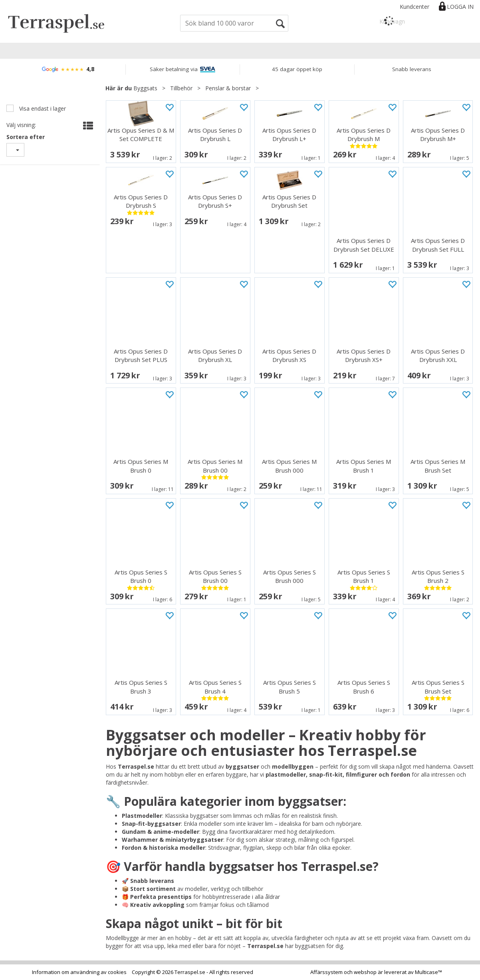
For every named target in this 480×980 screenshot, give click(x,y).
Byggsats (145, 88)
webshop (365, 972)
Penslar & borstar (228, 88)
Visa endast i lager (42, 108)
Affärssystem (326, 972)
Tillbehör (181, 88)
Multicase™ (428, 972)
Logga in (460, 7)
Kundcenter (415, 7)
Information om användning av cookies (79, 972)
